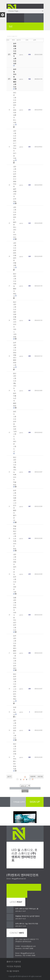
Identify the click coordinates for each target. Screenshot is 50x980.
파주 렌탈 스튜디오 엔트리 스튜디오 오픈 (15, 53)
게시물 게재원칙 (13, 971)
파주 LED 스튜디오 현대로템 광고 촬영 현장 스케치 (15, 355)
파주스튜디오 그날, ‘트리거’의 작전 (27, 924)
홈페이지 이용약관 (14, 962)
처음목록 (33, 776)
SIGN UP (35, 802)
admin (21, 55)
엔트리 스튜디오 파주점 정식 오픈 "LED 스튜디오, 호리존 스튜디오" (15, 431)
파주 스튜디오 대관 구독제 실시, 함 (27, 909)
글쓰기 (9, 776)
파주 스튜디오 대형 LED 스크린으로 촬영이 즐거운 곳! (15, 505)
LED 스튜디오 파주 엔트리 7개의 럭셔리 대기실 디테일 (15, 146)
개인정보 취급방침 (14, 966)
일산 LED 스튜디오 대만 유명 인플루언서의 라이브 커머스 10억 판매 (15, 319)
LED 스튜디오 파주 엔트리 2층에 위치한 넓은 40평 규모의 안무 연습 (15, 184)
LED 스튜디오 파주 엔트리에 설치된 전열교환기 (15, 255)
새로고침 (40, 776)
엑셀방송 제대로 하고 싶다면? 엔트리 (27, 916)
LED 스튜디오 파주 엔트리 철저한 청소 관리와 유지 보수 (15, 222)
